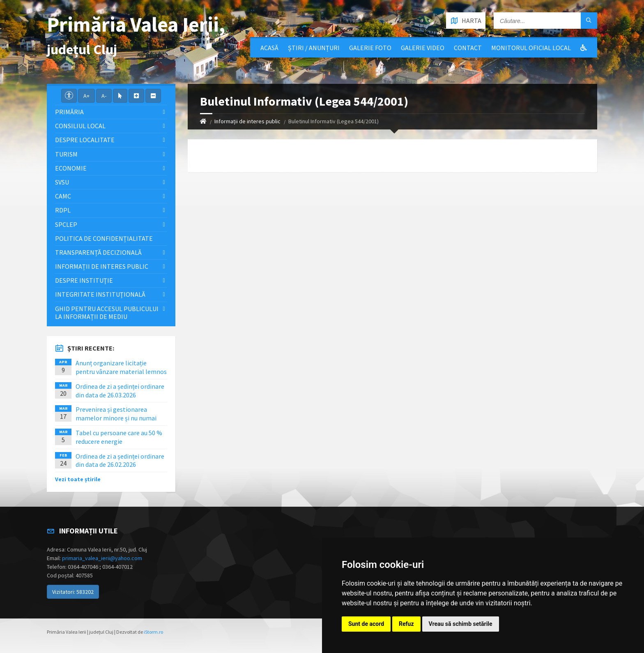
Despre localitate (85, 140)
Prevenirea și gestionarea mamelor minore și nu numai (116, 414)
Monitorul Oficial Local (531, 48)
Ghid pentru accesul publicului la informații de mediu (107, 313)
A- (104, 96)
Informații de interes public (247, 121)
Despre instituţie (84, 280)
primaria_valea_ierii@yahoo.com (102, 558)
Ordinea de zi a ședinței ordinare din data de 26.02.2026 (120, 460)
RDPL (63, 210)
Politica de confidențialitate (104, 238)
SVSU (62, 182)
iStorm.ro (153, 632)
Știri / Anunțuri (314, 48)
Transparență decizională (98, 252)
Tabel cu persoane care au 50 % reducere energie (119, 437)
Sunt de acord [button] (366, 624)
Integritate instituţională (100, 294)
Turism (66, 154)
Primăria (69, 112)
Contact (468, 48)
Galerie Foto (370, 48)
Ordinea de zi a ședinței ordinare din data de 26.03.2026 (120, 391)
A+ (86, 96)
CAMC (63, 196)
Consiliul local (80, 126)
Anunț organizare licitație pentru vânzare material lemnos (121, 367)
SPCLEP (66, 224)
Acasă (269, 48)
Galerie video (423, 48)
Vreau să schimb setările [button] (461, 624)
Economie (71, 168)
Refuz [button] (406, 624)
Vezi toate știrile (78, 479)
